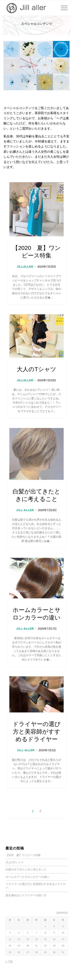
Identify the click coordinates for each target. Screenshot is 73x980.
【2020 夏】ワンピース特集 (36, 252)
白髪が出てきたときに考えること (36, 495)
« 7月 (9, 962)
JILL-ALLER (25, 510)
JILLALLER (25, 267)
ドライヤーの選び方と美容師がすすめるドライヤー (37, 732)
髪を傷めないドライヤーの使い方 (26, 895)
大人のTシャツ (36, 369)
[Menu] (62, 8)
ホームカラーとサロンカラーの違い (37, 614)
